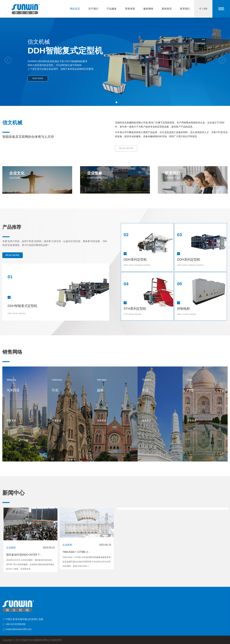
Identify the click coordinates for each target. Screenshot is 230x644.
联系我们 (185, 9)
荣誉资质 (130, 9)
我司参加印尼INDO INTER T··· (24, 555)
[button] (114, 102)
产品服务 (112, 9)
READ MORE (38, 82)
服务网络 (148, 9)
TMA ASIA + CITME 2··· (76, 552)
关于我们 (93, 9)
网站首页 (75, 9)
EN (206, 9)
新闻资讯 (167, 9)
